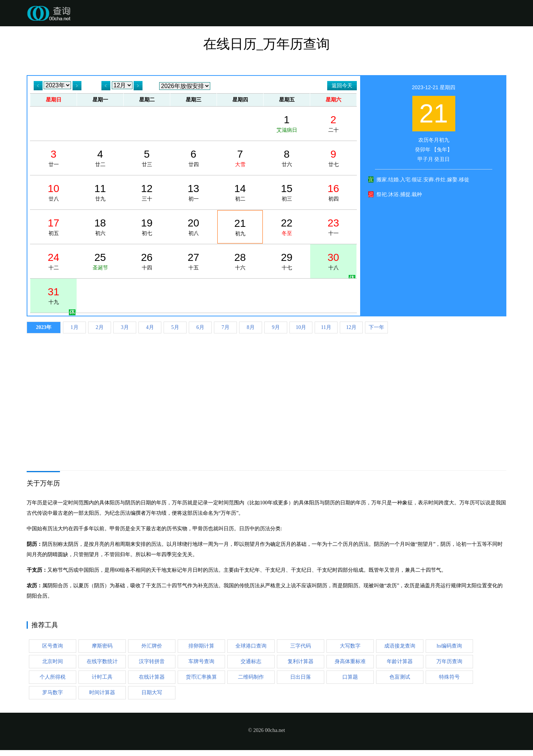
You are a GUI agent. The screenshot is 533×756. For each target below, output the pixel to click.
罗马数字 (53, 693)
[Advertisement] (266, 393)
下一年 (376, 327)
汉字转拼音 (152, 661)
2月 (100, 327)
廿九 (100, 192)
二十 (333, 124)
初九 (240, 227)
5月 (175, 327)
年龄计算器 (400, 661)
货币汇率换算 (201, 677)
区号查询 (53, 646)
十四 (147, 261)
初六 (100, 227)
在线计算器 (152, 677)
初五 (53, 227)
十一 (333, 227)
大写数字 (350, 646)
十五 (193, 261)
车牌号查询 (201, 661)
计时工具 (102, 677)
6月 (200, 327)
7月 (226, 327)
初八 (193, 227)
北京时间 (53, 661)
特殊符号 (449, 677)
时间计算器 (102, 693)
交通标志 (251, 661)
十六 (240, 261)
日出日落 (301, 677)
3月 (125, 327)
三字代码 (301, 646)
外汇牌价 (152, 646)
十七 (287, 261)
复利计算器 (301, 661)
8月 (251, 327)
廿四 (193, 158)
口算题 (350, 677)
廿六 (287, 158)
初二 (240, 192)
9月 (276, 327)
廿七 (333, 158)
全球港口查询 (251, 646)
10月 (301, 327)
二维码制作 (251, 677)
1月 (75, 327)
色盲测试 (400, 677)
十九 (53, 296)
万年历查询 (449, 661)
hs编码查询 (449, 646)
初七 (147, 227)
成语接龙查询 (400, 646)
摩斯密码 (102, 646)
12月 (351, 327)
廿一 (53, 158)
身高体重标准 (350, 661)
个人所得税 (53, 677)
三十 (147, 192)
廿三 (147, 158)
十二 (53, 261)
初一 (193, 192)
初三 (287, 192)
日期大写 (152, 693)
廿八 (53, 192)
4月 (150, 327)
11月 (326, 327)
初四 (333, 192)
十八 (333, 261)
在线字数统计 (102, 661)
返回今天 (342, 86)
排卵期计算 (201, 646)
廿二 (100, 158)
